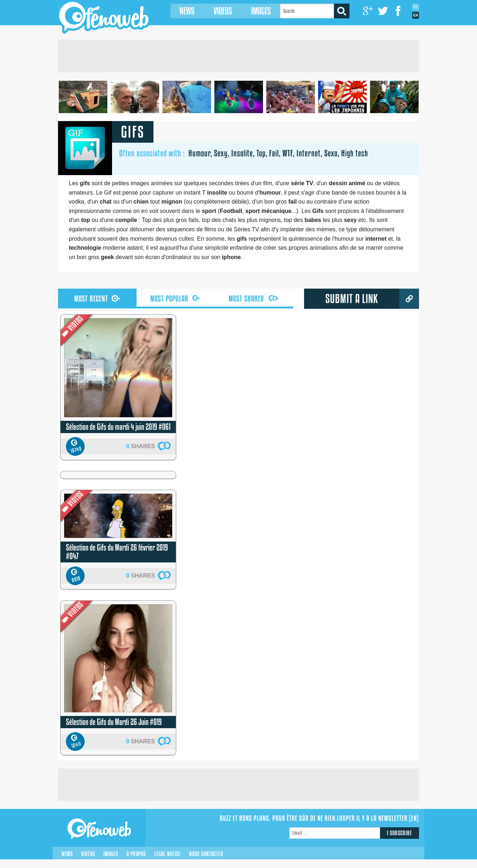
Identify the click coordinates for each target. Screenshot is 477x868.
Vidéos (88, 854)
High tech (355, 153)
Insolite (242, 153)
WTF (288, 153)
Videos (219, 11)
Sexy (221, 153)
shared (254, 299)
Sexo (331, 153)
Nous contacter (206, 854)
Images (257, 11)
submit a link (352, 299)
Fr (416, 7)
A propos (136, 854)
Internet (309, 153)
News (183, 11)
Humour (199, 153)
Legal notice (168, 854)
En (416, 15)
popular (175, 299)
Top (261, 153)
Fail (274, 153)
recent (97, 299)
